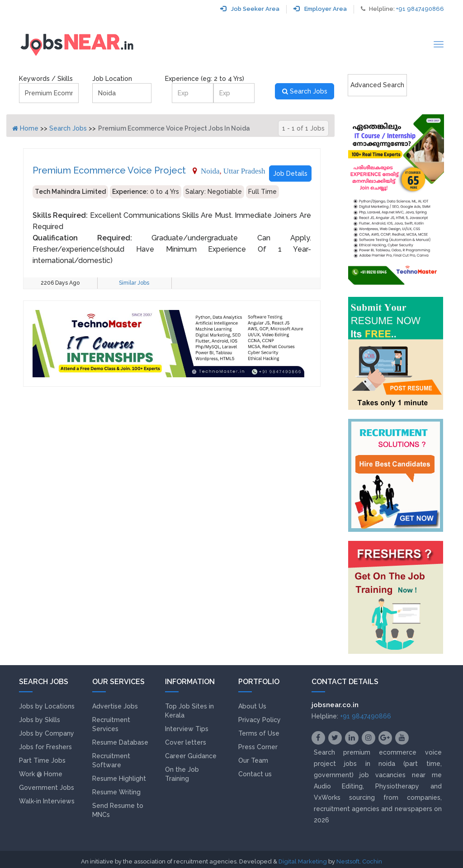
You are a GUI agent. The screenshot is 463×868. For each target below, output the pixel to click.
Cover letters (186, 742)
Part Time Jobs (42, 760)
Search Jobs (305, 91)
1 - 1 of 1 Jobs (303, 128)
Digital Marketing (303, 861)
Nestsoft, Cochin (359, 861)
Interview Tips (187, 729)
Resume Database (120, 742)
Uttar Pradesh (244, 171)
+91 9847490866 (420, 9)
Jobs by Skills (40, 720)
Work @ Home (41, 774)
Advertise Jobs (115, 706)
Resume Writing (116, 792)
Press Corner (258, 747)
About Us (252, 706)
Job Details (290, 174)
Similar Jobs (134, 283)
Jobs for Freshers (45, 747)
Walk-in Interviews (47, 801)
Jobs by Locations (47, 706)
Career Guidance (191, 756)
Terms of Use (259, 733)
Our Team (253, 760)
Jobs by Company (47, 733)
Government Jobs (47, 788)
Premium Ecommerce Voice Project (109, 170)
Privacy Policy (260, 720)
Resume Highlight (119, 779)
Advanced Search (377, 85)
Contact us (255, 774)
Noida (210, 171)
